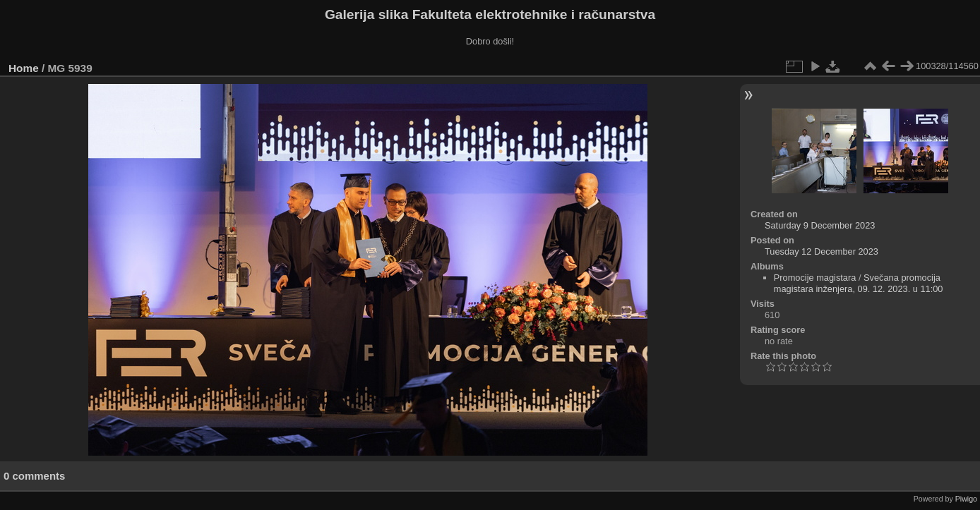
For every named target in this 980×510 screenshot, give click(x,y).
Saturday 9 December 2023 (820, 225)
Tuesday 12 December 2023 (821, 251)
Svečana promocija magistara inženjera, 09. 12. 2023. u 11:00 (859, 283)
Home (24, 68)
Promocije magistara (815, 278)
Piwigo (966, 499)
